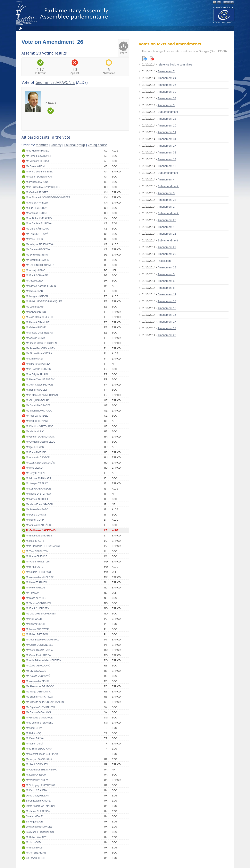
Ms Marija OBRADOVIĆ (38, 692)
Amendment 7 (166, 71)
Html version (145, 59)
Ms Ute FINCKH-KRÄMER (40, 265)
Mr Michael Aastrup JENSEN (41, 286)
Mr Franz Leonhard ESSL (39, 172)
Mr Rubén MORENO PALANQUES (44, 301)
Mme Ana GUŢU (35, 567)
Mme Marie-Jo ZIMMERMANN (42, 395)
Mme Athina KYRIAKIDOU (40, 218)
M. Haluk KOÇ (33, 733)
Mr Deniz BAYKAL (35, 738)
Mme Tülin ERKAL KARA (39, 749)
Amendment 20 (167, 220)
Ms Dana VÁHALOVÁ (37, 229)
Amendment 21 (167, 234)
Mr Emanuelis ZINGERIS (39, 536)
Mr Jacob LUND (34, 281)
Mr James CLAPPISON (38, 811)
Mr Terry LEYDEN (35, 473)
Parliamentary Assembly (63, 14)
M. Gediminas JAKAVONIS (41, 530)
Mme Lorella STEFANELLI (40, 723)
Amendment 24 (167, 78)
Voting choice (97, 145)
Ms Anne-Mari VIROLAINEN (41, 348)
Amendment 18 (167, 166)
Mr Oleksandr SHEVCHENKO (42, 770)
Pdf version (152, 59)
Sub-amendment (168, 112)
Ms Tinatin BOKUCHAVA (39, 411)
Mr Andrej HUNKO (36, 270)
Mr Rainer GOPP (35, 520)
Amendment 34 (167, 200)
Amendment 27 (167, 146)
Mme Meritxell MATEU (38, 151)
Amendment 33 (167, 98)
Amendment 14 (167, 159)
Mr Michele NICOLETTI (38, 499)
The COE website (224, 15)
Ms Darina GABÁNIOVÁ (39, 712)
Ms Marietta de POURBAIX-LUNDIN (45, 702)
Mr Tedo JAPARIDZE (37, 416)
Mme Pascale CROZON (38, 369)
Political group (75, 145)
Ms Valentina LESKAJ (37, 161)
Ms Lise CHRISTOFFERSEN (41, 614)
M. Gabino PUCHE (36, 327)
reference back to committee (175, 65)
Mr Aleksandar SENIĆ (37, 681)
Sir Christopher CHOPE (38, 801)
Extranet (229, 2)
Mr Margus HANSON (37, 296)
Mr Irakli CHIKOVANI (37, 421)
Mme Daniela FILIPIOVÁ (39, 223)
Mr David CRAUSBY (37, 790)
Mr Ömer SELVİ (34, 728)
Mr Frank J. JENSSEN (38, 608)
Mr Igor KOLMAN (35, 447)
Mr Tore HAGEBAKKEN (38, 603)
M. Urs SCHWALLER (37, 203)
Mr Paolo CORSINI (36, 515)
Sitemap (19, 2)
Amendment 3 (166, 193)
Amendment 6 (166, 281)
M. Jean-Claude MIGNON (39, 385)
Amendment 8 (166, 288)
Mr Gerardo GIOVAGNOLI (40, 718)
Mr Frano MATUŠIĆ (36, 452)
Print (124, 53)
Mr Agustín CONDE (36, 338)
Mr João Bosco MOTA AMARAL (42, 640)
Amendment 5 (166, 274)
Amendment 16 (167, 315)
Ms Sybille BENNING (37, 255)
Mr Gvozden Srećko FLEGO (41, 442)
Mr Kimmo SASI (34, 359)
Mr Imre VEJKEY (35, 468)
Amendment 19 (167, 328)
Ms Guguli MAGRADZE (38, 405)
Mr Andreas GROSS (37, 213)
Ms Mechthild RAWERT (38, 260)
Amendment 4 (166, 179)
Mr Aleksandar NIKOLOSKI (40, 577)
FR (219, 2)
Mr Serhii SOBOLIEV (37, 764)
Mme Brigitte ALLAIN (37, 374)
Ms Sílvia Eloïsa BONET (39, 156)
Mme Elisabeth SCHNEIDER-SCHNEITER (48, 197)
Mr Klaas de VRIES (36, 598)
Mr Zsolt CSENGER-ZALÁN (41, 463)
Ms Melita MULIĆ (35, 431)
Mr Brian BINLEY (35, 848)
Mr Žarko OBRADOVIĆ (38, 666)
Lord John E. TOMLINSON (40, 832)
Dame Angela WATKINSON (40, 806)
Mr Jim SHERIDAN (36, 853)
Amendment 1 (166, 227)
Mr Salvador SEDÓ (36, 312)
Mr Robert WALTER (36, 837)
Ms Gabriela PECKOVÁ (38, 249)
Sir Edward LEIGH (36, 858)
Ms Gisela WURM (35, 166)
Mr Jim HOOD (33, 842)
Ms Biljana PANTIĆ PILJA (39, 697)
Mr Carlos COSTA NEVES (40, 645)
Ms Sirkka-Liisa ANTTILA (39, 353)
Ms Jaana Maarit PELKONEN (41, 343)
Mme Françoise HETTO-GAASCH (44, 546)
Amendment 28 (167, 267)
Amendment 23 (167, 335)
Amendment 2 (166, 207)
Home (20, 28)
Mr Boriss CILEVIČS (37, 556)
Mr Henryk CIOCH (35, 624)
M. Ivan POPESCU (36, 775)
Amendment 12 (167, 294)
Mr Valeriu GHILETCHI (38, 562)
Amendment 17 (167, 322)
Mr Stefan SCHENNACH (39, 177)
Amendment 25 (167, 85)
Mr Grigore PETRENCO (38, 572)
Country (56, 145)
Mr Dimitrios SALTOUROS (40, 426)
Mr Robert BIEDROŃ (37, 634)
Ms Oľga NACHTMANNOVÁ (41, 707)
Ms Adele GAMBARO (37, 509)
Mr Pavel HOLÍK (34, 239)
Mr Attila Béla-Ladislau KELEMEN (44, 660)
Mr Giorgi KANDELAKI (38, 400)
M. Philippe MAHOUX (37, 182)
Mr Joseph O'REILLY (37, 483)
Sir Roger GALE (34, 822)
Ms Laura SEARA (35, 307)
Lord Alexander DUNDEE (39, 827)
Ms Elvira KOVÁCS (36, 671)
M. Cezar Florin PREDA (38, 655)
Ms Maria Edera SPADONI (40, 504)
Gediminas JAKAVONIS (55, 82)
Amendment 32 (167, 152)
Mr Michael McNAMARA (39, 478)
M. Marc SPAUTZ (35, 541)
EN (215, 2)
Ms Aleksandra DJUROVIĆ (40, 686)
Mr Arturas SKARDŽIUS (38, 525)
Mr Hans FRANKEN (36, 582)
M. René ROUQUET (37, 390)
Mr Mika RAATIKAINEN (38, 364)
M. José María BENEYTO (39, 317)
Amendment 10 (167, 126)
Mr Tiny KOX (33, 593)
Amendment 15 (167, 308)
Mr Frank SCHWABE (37, 275)
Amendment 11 (167, 132)
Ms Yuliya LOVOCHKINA (39, 759)
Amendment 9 (166, 105)
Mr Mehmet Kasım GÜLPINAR (42, 754)
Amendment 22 (167, 247)
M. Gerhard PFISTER (37, 192)
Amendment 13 (167, 301)
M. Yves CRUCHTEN (37, 551)
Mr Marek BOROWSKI (38, 629)
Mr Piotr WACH (34, 619)
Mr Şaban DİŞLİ (34, 744)
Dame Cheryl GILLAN (37, 796)
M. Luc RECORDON (37, 208)
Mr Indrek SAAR (34, 291)
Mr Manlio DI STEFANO (38, 494)
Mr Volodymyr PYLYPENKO (41, 785)
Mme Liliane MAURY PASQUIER (43, 187)
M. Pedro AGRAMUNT (38, 322)
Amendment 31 (167, 139)
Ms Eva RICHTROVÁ (37, 234)
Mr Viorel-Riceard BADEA (39, 650)
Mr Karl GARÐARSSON (38, 489)
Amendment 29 (167, 254)
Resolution (165, 261)
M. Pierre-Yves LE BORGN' (40, 379)
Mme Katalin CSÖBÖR (38, 457)
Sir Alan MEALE (34, 816)
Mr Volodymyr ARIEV (37, 780)
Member (42, 145)
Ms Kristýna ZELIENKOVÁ (40, 244)
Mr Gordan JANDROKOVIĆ (40, 437)
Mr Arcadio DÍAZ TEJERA (39, 333)
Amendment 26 (167, 119)
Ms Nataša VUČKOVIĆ (38, 676)
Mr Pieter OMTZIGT (36, 588)
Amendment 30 (167, 92)
